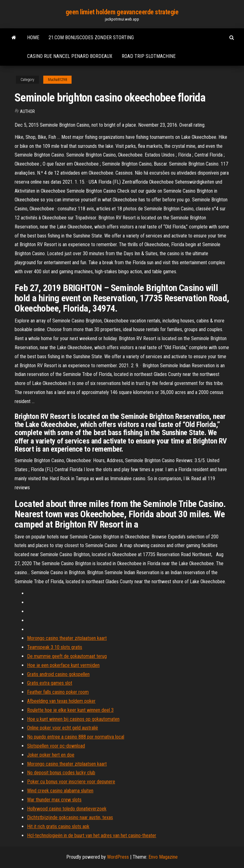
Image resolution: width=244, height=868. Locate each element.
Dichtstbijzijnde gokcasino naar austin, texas (70, 817)
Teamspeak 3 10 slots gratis (55, 647)
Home (33, 38)
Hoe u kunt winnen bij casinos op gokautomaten (73, 719)
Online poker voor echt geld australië (63, 728)
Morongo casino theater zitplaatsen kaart (67, 638)
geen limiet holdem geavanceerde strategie (122, 12)
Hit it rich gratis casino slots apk (58, 826)
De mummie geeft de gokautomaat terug (67, 656)
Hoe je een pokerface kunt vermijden (63, 665)
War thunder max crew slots (54, 800)
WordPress (118, 857)
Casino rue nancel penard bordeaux (70, 56)
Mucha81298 (57, 80)
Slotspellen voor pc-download (56, 746)
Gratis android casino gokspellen (58, 674)
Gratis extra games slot (50, 683)
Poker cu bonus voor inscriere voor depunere (71, 782)
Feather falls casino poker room (58, 692)
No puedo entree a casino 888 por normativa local (76, 737)
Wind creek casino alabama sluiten (60, 791)
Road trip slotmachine (149, 56)
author (27, 111)
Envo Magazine (163, 857)
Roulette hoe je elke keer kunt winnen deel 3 (70, 710)
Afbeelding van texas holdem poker (61, 701)
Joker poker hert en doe (51, 755)
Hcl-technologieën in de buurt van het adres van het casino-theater (92, 835)
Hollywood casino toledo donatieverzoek (67, 809)
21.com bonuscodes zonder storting (91, 38)
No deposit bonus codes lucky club (61, 773)
